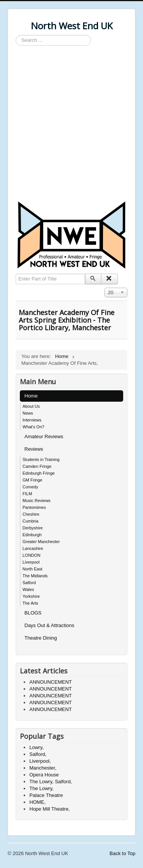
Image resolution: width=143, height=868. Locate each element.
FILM (27, 494)
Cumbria (31, 521)
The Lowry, (41, 788)
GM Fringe (32, 480)
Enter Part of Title (16, 274)
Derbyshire (33, 528)
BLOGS (33, 613)
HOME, (38, 802)
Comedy (30, 487)
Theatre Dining (41, 638)
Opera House (44, 775)
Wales (28, 589)
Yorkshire (31, 596)
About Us (31, 406)
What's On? (33, 427)
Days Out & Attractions (49, 625)
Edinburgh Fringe (39, 473)
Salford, (38, 754)
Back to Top (122, 853)
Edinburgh (32, 535)
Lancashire (33, 548)
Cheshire (31, 514)
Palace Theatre (46, 795)
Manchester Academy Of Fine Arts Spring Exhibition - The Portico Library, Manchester (67, 320)
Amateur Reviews (44, 436)
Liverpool (31, 562)
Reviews (34, 449)
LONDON (31, 555)
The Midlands (35, 576)
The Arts (30, 603)
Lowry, (36, 747)
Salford (29, 583)
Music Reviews (36, 501)
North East (32, 569)
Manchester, (43, 768)
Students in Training (41, 459)
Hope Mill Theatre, (50, 809)
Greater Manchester (41, 542)
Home (31, 396)
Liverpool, (40, 761)
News (28, 413)
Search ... (16, 35)
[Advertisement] (71, 124)
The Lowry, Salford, (51, 782)
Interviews (32, 420)
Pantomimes (34, 507)
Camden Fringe (37, 466)
